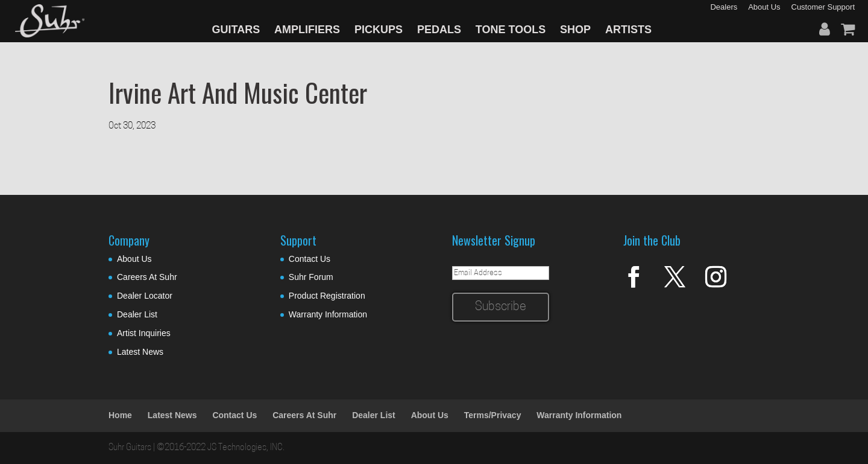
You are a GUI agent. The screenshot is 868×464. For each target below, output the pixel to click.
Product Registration (327, 296)
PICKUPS (379, 30)
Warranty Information (328, 314)
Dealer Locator (145, 296)
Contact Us (310, 259)
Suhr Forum (311, 277)
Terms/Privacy (493, 415)
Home (120, 415)
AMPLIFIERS (307, 30)
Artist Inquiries (144, 333)
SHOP (575, 30)
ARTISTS (628, 30)
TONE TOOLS (511, 30)
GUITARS (236, 30)
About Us (134, 259)
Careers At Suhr (147, 277)
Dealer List (137, 314)
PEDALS (439, 30)
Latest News (140, 352)
